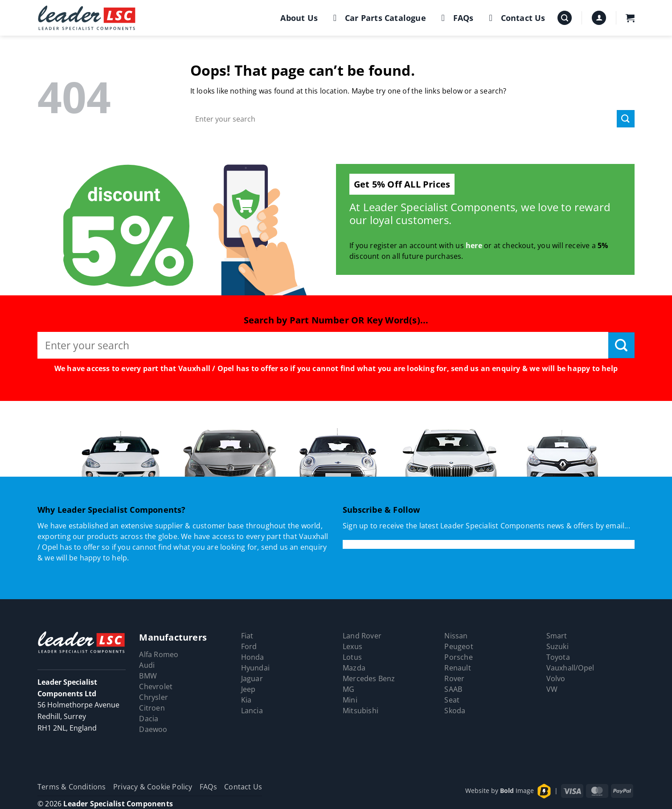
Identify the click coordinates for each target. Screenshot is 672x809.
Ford (249, 646)
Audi (147, 665)
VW (552, 689)
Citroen (152, 708)
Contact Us (515, 18)
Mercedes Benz (369, 678)
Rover (454, 678)
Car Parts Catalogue (378, 18)
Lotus (352, 657)
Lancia (252, 711)
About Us (299, 18)
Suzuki (557, 646)
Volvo (556, 678)
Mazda (354, 668)
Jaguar (252, 678)
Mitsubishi (361, 711)
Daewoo (153, 729)
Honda (253, 657)
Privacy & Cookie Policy (153, 787)
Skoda (455, 711)
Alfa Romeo (159, 654)
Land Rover (362, 636)
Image (517, 791)
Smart (557, 636)
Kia (246, 700)
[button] (565, 18)
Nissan (456, 636)
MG (348, 689)
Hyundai (255, 668)
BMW (148, 676)
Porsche (458, 657)
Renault (457, 668)
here (474, 245)
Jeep (248, 689)
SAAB (453, 689)
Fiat (247, 636)
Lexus (352, 646)
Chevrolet (156, 686)
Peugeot (459, 646)
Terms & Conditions (72, 787)
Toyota (558, 657)
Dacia (149, 719)
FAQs (456, 18)
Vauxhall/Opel (570, 668)
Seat (452, 700)
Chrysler (154, 697)
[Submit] (626, 119)
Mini (350, 700)
